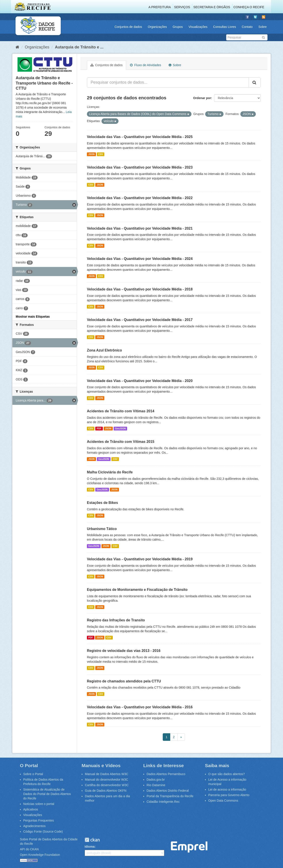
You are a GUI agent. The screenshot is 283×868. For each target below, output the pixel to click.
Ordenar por (202, 98)
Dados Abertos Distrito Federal (168, 791)
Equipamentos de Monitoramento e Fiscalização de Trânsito (137, 590)
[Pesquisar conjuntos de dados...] (168, 83)
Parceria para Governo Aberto (229, 795)
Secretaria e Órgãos (212, 7)
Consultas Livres (225, 27)
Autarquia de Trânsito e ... (79, 47)
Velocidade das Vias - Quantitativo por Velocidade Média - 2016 (140, 707)
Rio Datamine (156, 785)
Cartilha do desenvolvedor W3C (107, 785)
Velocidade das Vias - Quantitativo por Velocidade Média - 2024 (140, 259)
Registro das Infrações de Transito (116, 620)
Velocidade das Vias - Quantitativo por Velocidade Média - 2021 (140, 228)
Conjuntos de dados (128, 27)
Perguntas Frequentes (39, 820)
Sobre (263, 27)
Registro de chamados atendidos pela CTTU (124, 681)
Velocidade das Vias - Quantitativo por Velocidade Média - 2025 (140, 137)
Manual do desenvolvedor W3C (106, 780)
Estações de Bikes (102, 503)
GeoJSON (120, 428)
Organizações (157, 27)
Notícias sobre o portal (39, 804)
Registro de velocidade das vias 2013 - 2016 (124, 651)
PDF (99, 428)
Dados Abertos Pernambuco (166, 774)
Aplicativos (31, 809)
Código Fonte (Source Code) (43, 832)
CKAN (92, 840)
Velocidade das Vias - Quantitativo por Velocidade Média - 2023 (140, 167)
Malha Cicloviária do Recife (110, 472)
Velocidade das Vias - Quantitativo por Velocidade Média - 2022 (140, 198)
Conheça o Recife (249, 7)
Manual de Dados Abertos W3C (107, 774)
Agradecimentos (34, 826)
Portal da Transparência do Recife (170, 796)
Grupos (178, 27)
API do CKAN (29, 849)
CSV (101, 154)
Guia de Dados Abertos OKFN (106, 791)
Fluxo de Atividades (145, 65)
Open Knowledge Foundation (40, 855)
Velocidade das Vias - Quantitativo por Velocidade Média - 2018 (140, 289)
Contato (247, 27)
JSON (91, 154)
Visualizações (198, 27)
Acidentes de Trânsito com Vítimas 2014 (121, 411)
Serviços (182, 7)
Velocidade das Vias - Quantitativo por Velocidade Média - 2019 (140, 559)
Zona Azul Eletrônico (104, 350)
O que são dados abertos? (227, 774)
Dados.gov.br (156, 780)
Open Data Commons (223, 801)
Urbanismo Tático (102, 529)
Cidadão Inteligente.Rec (163, 802)
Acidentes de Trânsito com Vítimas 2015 (121, 442)
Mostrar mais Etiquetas (33, 317)
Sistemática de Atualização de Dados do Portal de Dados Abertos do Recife (47, 794)
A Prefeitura (160, 7)
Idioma (90, 847)
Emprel (189, 847)
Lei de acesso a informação (227, 789)
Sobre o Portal (33, 774)
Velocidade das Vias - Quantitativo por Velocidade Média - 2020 (140, 381)
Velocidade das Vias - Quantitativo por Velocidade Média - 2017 (140, 320)
